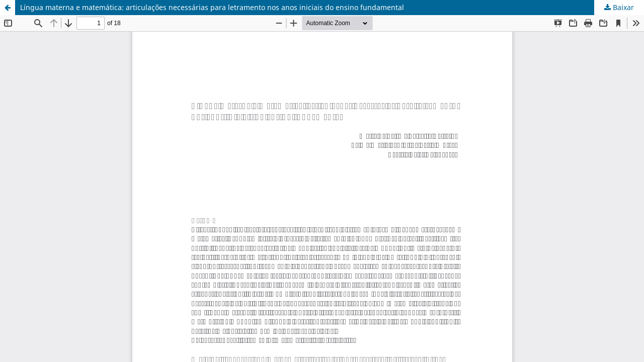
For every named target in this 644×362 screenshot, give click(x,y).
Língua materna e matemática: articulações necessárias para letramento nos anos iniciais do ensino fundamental (212, 7)
